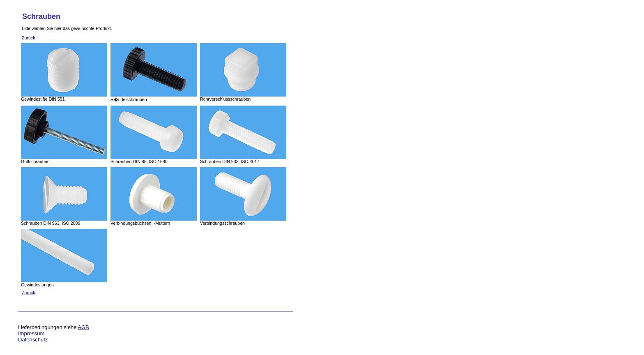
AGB (83, 327)
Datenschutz (33, 340)
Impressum (31, 333)
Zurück (29, 38)
